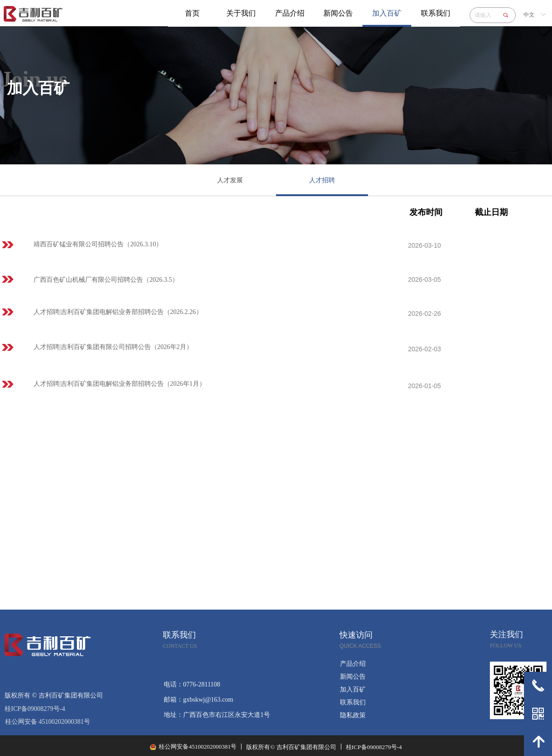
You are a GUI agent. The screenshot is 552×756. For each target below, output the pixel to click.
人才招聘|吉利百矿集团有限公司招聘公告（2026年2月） (113, 347)
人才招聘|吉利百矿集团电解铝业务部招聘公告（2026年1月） (120, 384)
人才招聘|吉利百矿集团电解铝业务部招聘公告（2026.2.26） (118, 312)
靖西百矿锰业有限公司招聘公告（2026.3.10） (98, 244)
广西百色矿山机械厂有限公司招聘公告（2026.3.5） (106, 280)
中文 (529, 15)
